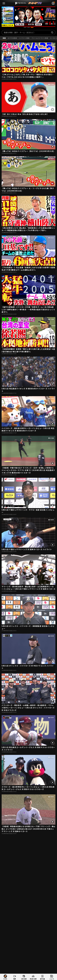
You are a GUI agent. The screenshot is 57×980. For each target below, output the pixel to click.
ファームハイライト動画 (40, 38)
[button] (25, 27)
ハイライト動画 (24, 38)
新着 (4, 38)
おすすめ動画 (12, 38)
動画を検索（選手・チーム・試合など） (20, 32)
